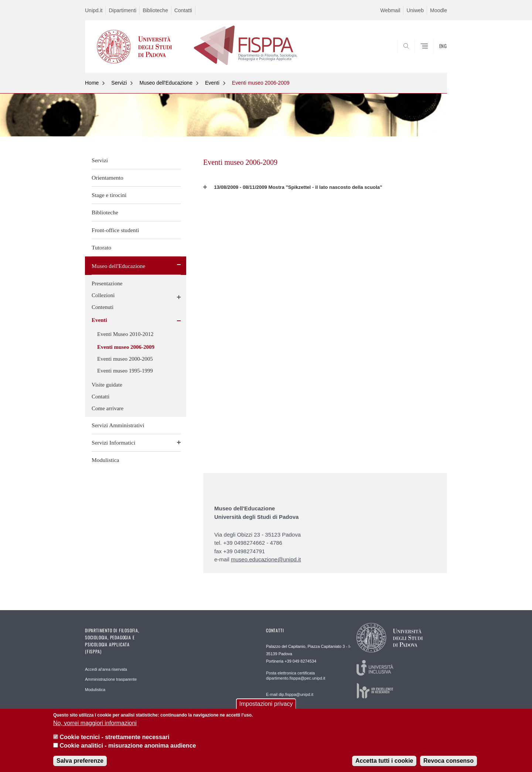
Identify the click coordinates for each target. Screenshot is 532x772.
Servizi (119, 83)
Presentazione (107, 283)
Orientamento (108, 178)
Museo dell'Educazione (166, 83)
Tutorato (101, 247)
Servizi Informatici (113, 443)
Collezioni (103, 295)
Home (92, 83)
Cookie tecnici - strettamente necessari (114, 737)
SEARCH (434, 55)
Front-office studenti (115, 230)
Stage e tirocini (109, 195)
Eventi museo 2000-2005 (125, 359)
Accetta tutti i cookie (384, 761)
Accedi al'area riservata (106, 669)
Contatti (183, 10)
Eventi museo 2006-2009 (261, 83)
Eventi (212, 83)
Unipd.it (94, 10)
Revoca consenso (449, 761)
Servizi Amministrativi (118, 425)
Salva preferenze (80, 761)
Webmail (390, 10)
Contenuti (103, 307)
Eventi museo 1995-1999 (125, 371)
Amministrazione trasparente (111, 679)
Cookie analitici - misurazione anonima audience (128, 746)
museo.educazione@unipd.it (266, 559)
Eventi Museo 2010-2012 (125, 334)
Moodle (439, 10)
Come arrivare (108, 408)
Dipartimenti (122, 10)
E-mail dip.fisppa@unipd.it (290, 694)
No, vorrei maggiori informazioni (95, 723)
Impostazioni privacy (266, 704)
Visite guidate (107, 385)
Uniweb (415, 10)
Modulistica (105, 460)
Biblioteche (155, 10)
